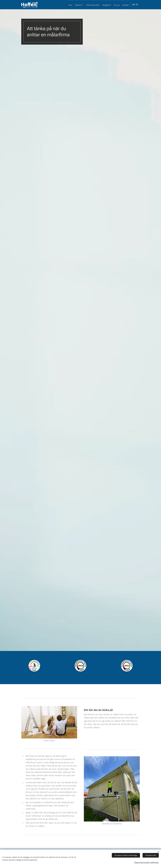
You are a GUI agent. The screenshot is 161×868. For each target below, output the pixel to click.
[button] (135, 5)
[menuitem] (64, 5)
